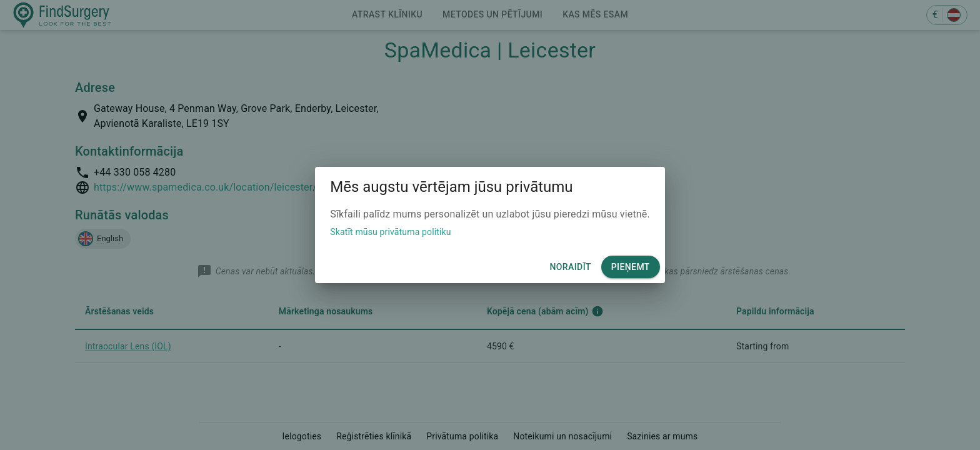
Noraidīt (570, 267)
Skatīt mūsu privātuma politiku (390, 232)
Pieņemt (631, 267)
